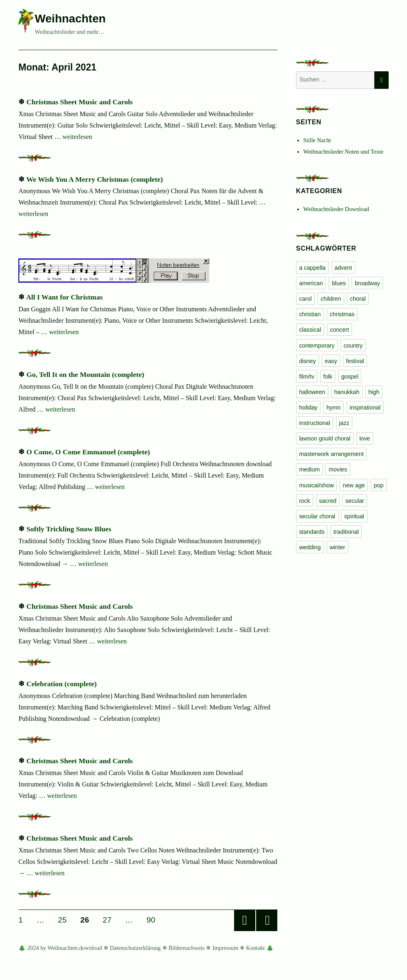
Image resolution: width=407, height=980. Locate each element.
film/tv (306, 377)
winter (337, 547)
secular (355, 501)
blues (339, 283)
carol (305, 299)
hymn (333, 407)
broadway (367, 283)
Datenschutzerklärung (135, 948)
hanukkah (347, 392)
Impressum (225, 948)
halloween (312, 392)
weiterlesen (77, 137)
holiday (308, 407)
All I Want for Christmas (64, 297)
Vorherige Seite (245, 921)
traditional (346, 532)
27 (110, 920)
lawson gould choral (325, 438)
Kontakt (255, 948)
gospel (350, 377)
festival (355, 361)
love (365, 438)
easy (331, 361)
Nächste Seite (267, 921)
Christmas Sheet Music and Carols (80, 102)
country (353, 346)
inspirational (365, 407)
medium (309, 469)
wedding (310, 547)
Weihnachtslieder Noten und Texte (343, 152)
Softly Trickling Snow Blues (69, 529)
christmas (342, 314)
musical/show (316, 485)
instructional (314, 423)
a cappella (312, 268)
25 (65, 920)
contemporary (317, 346)
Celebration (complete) (62, 684)
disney (307, 361)
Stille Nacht (317, 140)
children (331, 299)
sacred (328, 501)
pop (379, 485)
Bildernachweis (187, 948)
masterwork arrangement (331, 454)
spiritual (354, 516)
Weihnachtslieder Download (336, 209)
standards (312, 532)
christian (310, 314)
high (374, 392)
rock (304, 501)
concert (340, 330)
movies (338, 469)
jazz (344, 423)
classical (310, 330)
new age (354, 485)
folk (328, 377)
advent (343, 268)
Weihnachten (70, 19)
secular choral (317, 516)
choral (358, 299)
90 (154, 920)
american (311, 283)
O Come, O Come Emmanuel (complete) (88, 452)
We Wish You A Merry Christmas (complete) (94, 179)
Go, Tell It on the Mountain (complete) (85, 374)
